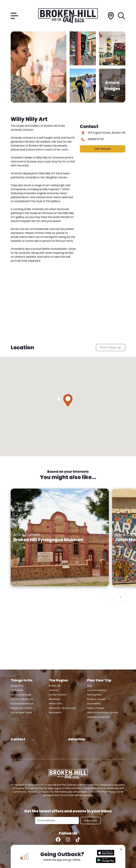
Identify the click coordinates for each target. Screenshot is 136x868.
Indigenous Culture (22, 708)
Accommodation (97, 690)
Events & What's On (22, 699)
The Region (59, 680)
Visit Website (103, 149)
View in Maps (110, 347)
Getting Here (94, 695)
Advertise (77, 739)
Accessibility (94, 704)
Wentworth (55, 713)
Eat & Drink (17, 690)
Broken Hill (55, 686)
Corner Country (58, 695)
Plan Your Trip (99, 680)
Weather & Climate (98, 717)
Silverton (54, 690)
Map (90, 686)
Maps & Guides (96, 708)
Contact (18, 739)
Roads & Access (96, 699)
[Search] (122, 16)
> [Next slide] (121, 597)
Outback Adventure (22, 704)
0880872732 (96, 139)
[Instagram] (68, 840)
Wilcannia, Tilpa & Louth (63, 708)
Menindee (55, 699)
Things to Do (21, 680)
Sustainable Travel (21, 713)
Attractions (17, 686)
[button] (68, 400)
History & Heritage (21, 695)
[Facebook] (58, 840)
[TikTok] (78, 840)
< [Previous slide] (109, 597)
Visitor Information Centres (103, 713)
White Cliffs (56, 704)
